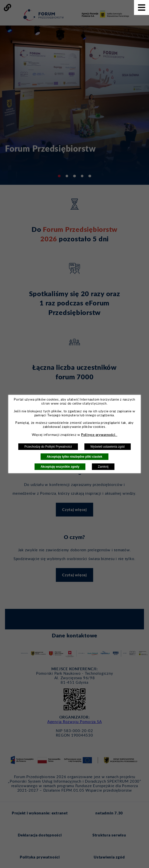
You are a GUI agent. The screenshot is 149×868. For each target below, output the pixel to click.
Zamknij (103, 467)
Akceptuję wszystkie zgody (60, 467)
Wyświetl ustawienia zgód (108, 447)
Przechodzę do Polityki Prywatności (48, 447)
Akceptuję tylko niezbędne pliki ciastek (74, 457)
